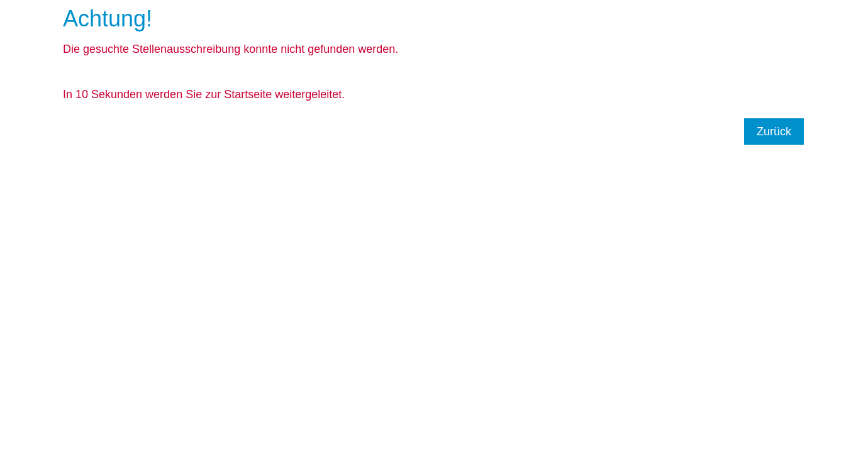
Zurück (774, 131)
